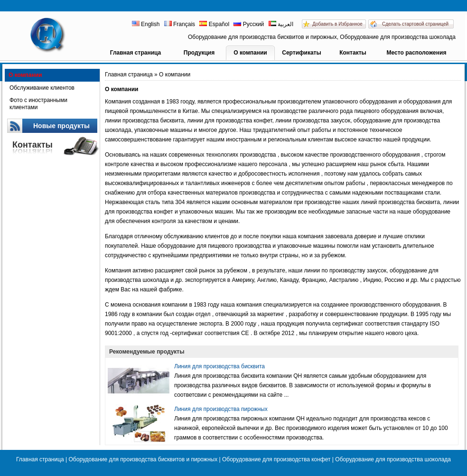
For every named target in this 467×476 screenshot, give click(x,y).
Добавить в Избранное (337, 24)
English (147, 24)
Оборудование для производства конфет (276, 459)
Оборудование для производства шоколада (393, 459)
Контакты (353, 53)
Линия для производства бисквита (219, 366)
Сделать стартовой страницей (415, 24)
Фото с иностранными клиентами (38, 104)
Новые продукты (61, 126)
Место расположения (417, 53)
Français (180, 24)
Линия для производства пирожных (221, 409)
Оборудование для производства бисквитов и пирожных (143, 459)
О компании (250, 53)
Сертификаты (301, 53)
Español (214, 24)
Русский (249, 24)
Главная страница (136, 53)
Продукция (199, 53)
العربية (281, 24)
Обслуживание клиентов (42, 88)
